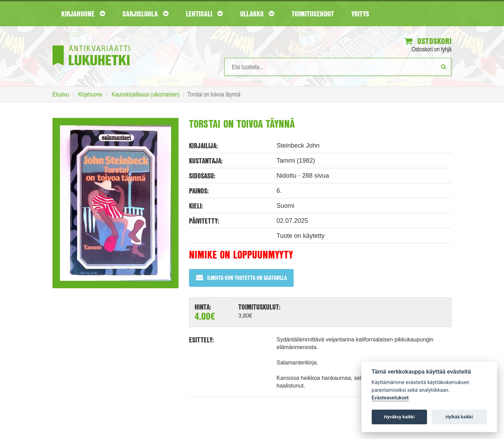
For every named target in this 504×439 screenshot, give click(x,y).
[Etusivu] (91, 45)
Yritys (360, 14)
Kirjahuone (83, 14)
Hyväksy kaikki (399, 417)
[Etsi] (444, 66)
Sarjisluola (145, 14)
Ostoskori (428, 41)
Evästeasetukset (390, 398)
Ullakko (257, 14)
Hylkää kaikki (459, 417)
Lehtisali (204, 14)
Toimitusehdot (313, 14)
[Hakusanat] (338, 67)
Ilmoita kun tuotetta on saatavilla (241, 278)
